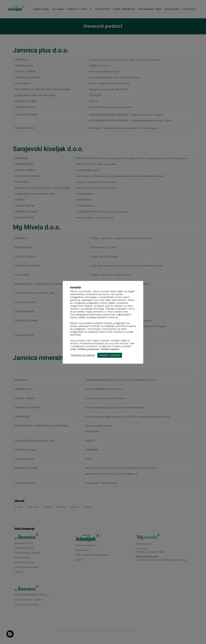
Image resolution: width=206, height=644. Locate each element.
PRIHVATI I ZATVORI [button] (110, 355)
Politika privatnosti (88, 349)
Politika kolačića (110, 349)
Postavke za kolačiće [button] (83, 355)
